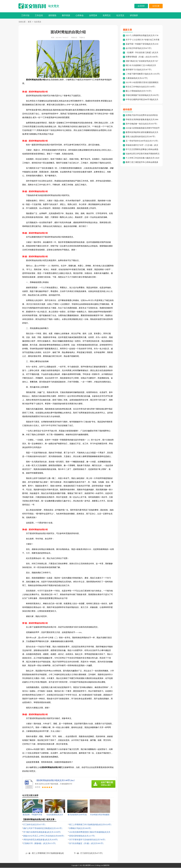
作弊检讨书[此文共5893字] (80, 829)
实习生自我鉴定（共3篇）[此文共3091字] (86, 844)
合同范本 (93, 15)
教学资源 (66, 15)
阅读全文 (74, 38)
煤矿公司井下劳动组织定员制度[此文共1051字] (43, 829)
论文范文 (54, 6)
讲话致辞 (134, 15)
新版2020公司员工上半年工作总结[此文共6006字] (44, 836)
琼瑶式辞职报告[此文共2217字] (82, 836)
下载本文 (82, 38)
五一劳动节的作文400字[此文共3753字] (142, 141)
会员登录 (141, 6)
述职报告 (52, 15)
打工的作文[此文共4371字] (34, 825)
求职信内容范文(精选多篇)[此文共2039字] (41, 840)
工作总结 (39, 15)
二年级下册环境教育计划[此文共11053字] (143, 74)
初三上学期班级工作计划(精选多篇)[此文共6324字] (90, 825)
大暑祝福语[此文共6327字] (137, 78)
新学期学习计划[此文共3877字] (139, 70)
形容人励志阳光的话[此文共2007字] (140, 137)
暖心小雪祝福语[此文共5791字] (139, 91)
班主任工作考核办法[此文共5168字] (140, 87)
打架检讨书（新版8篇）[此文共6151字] (39, 844)
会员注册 (156, 6)
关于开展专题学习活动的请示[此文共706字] (87, 840)
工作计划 (25, 15)
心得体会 (80, 15)
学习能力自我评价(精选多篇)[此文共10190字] (42, 832)
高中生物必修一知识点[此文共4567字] (141, 124)
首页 (30, 22)
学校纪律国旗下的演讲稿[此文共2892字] (142, 95)
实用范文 (107, 15)
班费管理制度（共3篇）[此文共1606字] (142, 57)
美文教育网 (87, 866)
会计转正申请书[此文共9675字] (139, 48)
